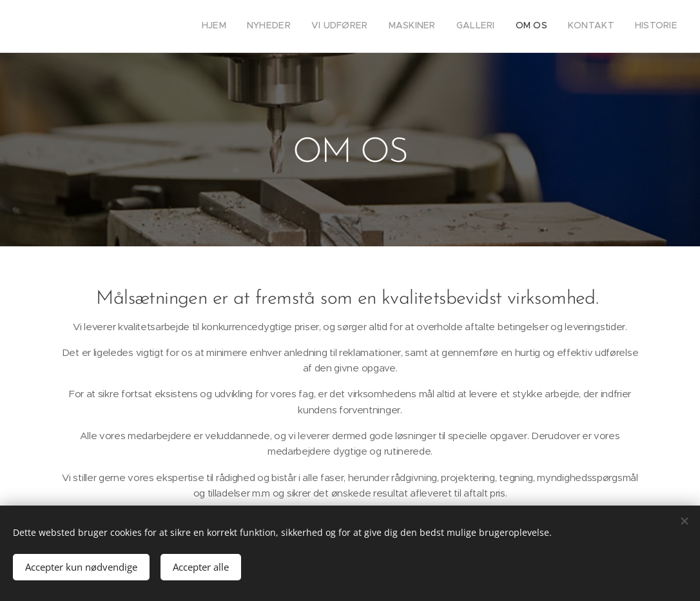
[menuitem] (537, 26)
